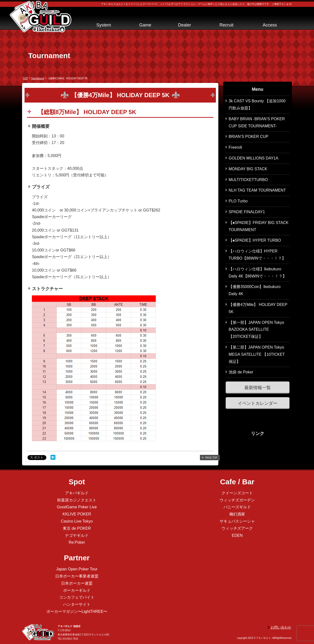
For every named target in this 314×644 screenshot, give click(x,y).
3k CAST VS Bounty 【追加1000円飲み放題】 (257, 105)
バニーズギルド (237, 507)
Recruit (226, 25)
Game (145, 25)
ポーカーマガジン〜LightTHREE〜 (77, 611)
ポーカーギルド (77, 590)
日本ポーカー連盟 (77, 583)
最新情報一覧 (258, 388)
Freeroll (235, 147)
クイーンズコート (237, 493)
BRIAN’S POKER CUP (249, 137)
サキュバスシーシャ (237, 521)
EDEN (237, 535)
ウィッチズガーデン (237, 500)
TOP (25, 78)
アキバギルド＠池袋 (41, 17)
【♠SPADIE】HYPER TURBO (255, 240)
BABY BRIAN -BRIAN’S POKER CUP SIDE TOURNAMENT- (257, 122)
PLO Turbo (238, 201)
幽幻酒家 (237, 514)
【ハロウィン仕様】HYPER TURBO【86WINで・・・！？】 (257, 255)
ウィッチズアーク (237, 528)
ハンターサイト (77, 604)
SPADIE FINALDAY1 (247, 212)
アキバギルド (77, 493)
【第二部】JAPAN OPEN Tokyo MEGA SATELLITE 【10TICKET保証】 (257, 354)
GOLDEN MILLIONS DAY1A (253, 158)
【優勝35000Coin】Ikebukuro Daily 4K (255, 290)
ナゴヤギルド (77, 535)
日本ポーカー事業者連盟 (77, 576)
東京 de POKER (77, 528)
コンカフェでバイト (77, 597)
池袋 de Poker (241, 372)
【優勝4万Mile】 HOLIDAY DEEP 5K (258, 308)
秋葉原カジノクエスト (77, 500)
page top (211, 458)
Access (270, 25)
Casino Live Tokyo (77, 521)
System (104, 25)
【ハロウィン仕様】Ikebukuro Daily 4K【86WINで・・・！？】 (258, 273)
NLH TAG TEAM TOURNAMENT (257, 190)
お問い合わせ (281, 627)
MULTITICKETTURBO (248, 180)
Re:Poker (77, 542)
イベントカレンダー (258, 403)
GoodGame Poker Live (77, 507)
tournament (38, 78)
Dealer (185, 25)
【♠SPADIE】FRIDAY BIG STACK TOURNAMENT (259, 226)
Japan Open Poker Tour (77, 569)
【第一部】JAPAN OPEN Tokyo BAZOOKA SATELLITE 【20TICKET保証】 (256, 330)
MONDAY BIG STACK (248, 169)
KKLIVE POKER (77, 514)
